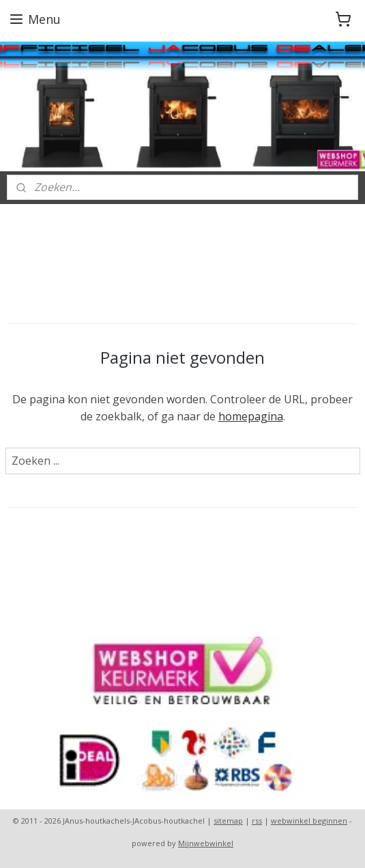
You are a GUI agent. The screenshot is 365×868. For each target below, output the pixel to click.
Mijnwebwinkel (206, 843)
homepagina (251, 416)
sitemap (228, 821)
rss (257, 821)
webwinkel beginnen (309, 821)
